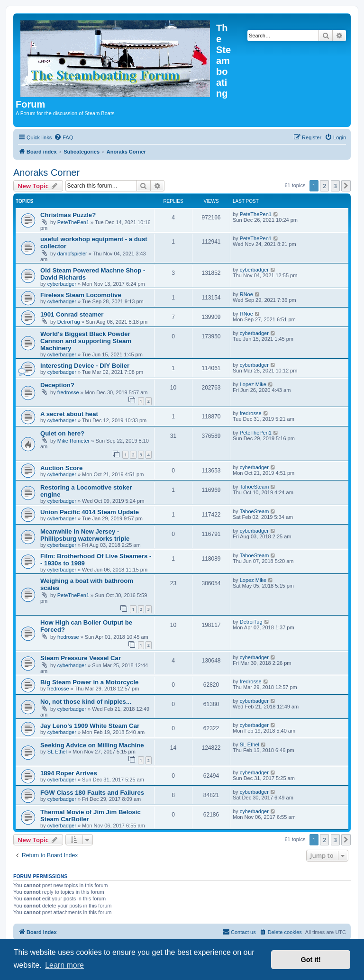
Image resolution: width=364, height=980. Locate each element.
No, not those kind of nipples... (86, 702)
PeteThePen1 (73, 222)
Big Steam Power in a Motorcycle (89, 682)
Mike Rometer (73, 441)
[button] (346, 186)
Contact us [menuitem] (239, 932)
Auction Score (61, 468)
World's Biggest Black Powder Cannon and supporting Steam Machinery (86, 341)
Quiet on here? (62, 433)
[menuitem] (64, 137)
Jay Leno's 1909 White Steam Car (90, 726)
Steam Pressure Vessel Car (81, 658)
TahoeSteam (255, 487)
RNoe (246, 294)
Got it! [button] (311, 960)
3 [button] (335, 186)
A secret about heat (69, 414)
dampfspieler (72, 254)
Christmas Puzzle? (68, 215)
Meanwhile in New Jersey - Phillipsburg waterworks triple (85, 535)
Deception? (57, 385)
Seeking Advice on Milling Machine (92, 745)
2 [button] (324, 186)
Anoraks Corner (46, 172)
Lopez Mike (253, 384)
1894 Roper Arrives (69, 773)
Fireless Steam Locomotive (81, 295)
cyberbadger (62, 284)
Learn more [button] (64, 965)
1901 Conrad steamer (72, 314)
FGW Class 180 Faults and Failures (92, 793)
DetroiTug (69, 322)
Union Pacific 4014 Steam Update (90, 512)
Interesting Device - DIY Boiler (85, 366)
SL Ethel (57, 752)
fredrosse (68, 392)
